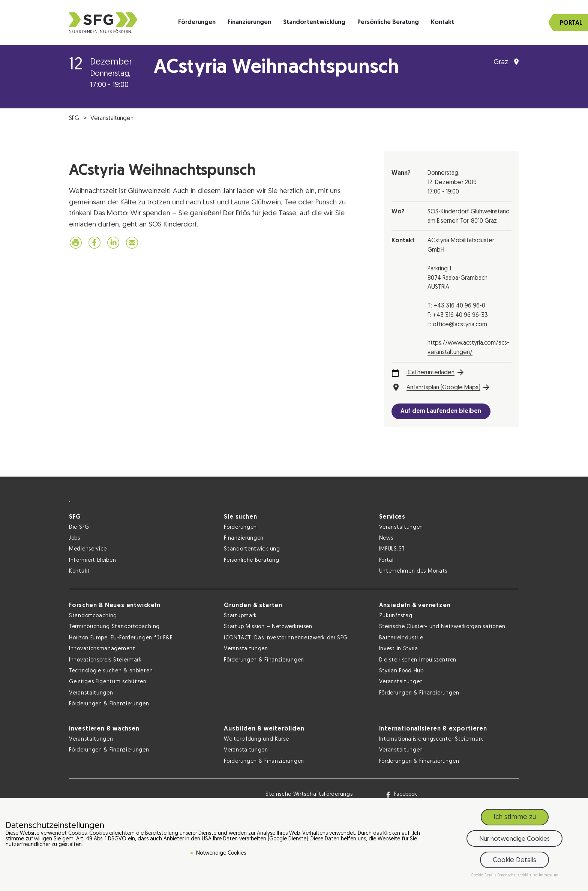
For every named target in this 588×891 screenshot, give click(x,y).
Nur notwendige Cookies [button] (514, 839)
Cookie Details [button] (514, 860)
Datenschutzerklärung (518, 875)
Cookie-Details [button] (484, 875)
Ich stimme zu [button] (515, 817)
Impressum (549, 875)
